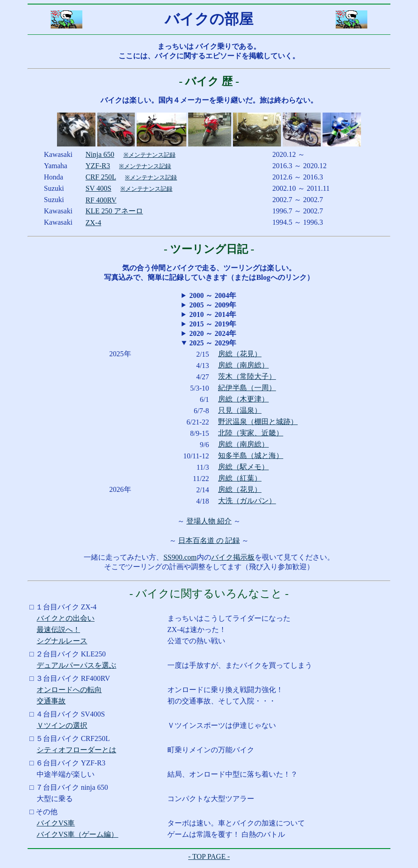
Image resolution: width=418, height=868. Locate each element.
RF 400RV (101, 200)
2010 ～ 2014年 (213, 314)
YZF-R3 (98, 166)
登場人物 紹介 (209, 521)
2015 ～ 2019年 (213, 324)
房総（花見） (240, 354)
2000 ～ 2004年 (213, 295)
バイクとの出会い (66, 618)
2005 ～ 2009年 (213, 305)
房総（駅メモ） (243, 467)
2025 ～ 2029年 (213, 343)
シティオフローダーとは (76, 750)
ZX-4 (93, 223)
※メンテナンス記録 (150, 155)
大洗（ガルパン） (247, 501)
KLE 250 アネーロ (114, 211)
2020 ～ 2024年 (213, 333)
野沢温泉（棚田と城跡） (258, 422)
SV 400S (98, 188)
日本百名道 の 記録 (209, 540)
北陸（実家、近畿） (251, 433)
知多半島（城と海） (251, 455)
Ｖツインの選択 (62, 725)
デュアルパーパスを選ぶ (76, 665)
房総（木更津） (243, 399)
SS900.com (180, 557)
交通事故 (51, 701)
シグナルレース (62, 641)
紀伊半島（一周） (247, 388)
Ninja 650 (100, 154)
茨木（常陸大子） (247, 376)
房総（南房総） (243, 365)
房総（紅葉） (240, 478)
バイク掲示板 (233, 557)
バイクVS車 (56, 823)
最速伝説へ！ (58, 630)
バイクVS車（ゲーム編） (77, 834)
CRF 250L (101, 177)
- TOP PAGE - (209, 856)
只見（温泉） (240, 410)
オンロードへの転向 (69, 690)
